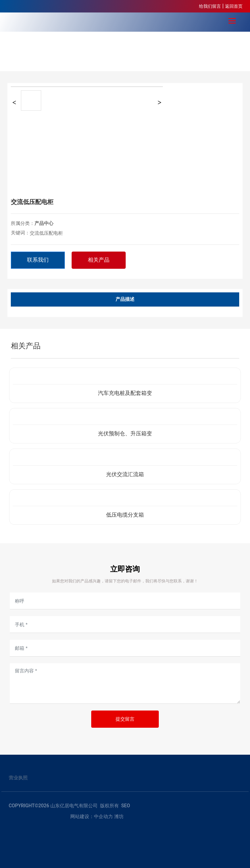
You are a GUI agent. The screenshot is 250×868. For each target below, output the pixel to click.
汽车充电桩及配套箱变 (125, 393)
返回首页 (234, 6)
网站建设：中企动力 (92, 816)
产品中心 (44, 223)
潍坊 (119, 816)
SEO (126, 806)
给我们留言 (210, 6)
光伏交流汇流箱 (125, 474)
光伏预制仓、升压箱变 (125, 433)
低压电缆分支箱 (125, 515)
